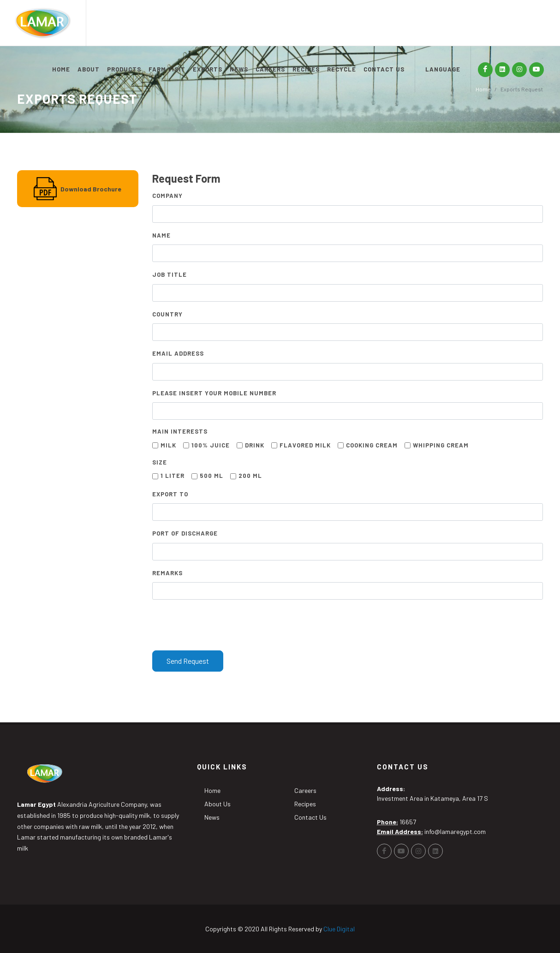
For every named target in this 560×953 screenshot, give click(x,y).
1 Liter (173, 476)
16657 (408, 822)
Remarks (167, 573)
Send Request (188, 661)
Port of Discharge (185, 533)
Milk (168, 445)
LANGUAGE (443, 69)
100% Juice (211, 445)
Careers (305, 790)
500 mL (211, 476)
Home (212, 790)
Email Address (178, 353)
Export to (170, 494)
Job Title (170, 274)
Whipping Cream (441, 445)
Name (161, 235)
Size (160, 462)
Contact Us (310, 817)
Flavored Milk (305, 445)
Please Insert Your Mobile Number (214, 393)
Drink (255, 445)
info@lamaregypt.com (455, 831)
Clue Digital (339, 929)
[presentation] (222, 625)
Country (167, 314)
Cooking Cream (372, 445)
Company (167, 196)
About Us (217, 804)
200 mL (250, 476)
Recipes (305, 804)
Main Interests (180, 431)
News (212, 817)
